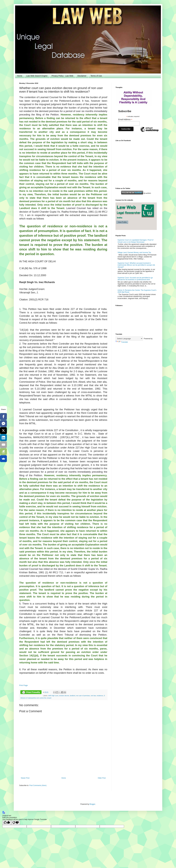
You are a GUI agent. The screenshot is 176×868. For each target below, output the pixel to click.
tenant (49, 698)
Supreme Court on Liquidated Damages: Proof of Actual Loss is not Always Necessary (135, 241)
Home (20, 76)
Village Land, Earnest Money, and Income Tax (134, 253)
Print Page (24, 685)
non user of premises (83, 696)
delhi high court (53, 696)
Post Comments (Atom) (38, 785)
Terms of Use (96, 76)
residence (100, 696)
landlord (72, 696)
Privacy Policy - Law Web (62, 76)
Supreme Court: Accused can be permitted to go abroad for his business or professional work (135, 279)
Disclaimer (82, 76)
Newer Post (25, 778)
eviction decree (64, 696)
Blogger (92, 804)
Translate (122, 342)
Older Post (102, 778)
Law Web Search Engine (37, 76)
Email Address (125, 120)
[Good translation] (7, 823)
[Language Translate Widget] (129, 339)
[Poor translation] (16, 823)
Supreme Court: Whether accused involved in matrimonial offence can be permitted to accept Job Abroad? (136, 265)
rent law (93, 696)
